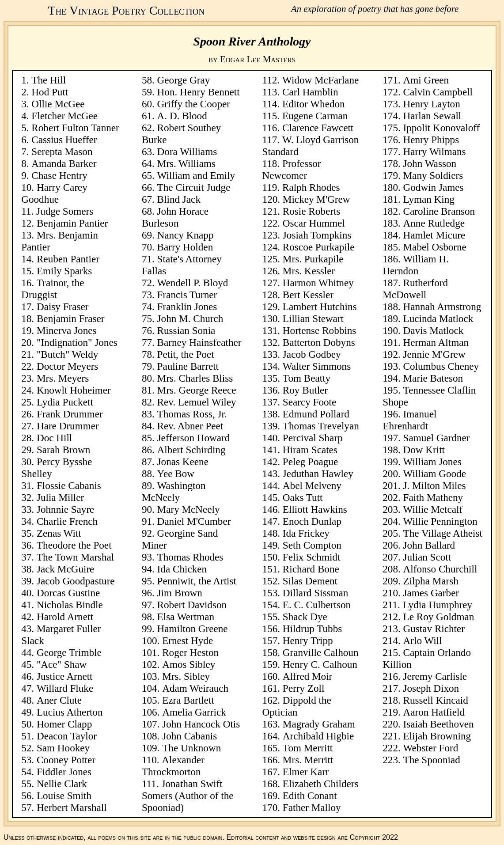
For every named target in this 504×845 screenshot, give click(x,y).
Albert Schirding (191, 450)
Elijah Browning (437, 736)
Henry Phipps (431, 140)
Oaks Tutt (303, 497)
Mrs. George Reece (197, 390)
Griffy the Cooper (194, 104)
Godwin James (434, 187)
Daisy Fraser (63, 307)
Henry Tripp (308, 640)
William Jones (432, 462)
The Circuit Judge (194, 187)
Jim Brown (180, 593)
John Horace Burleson (175, 217)
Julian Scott (427, 557)
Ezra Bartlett (188, 700)
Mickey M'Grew (316, 199)
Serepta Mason (62, 152)
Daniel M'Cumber (194, 521)
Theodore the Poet (74, 545)
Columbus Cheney (441, 366)
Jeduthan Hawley (318, 474)
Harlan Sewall (432, 116)
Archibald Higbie (318, 736)
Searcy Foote (309, 402)
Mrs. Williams (186, 163)
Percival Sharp (313, 438)
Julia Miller (60, 497)
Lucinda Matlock (438, 318)
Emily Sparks (64, 271)
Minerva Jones (67, 330)
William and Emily (196, 175)
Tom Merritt (308, 748)
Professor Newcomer (292, 169)
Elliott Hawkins (315, 509)
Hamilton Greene (193, 629)
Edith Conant (310, 796)
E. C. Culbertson (317, 605)
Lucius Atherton (70, 712)
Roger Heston (190, 652)
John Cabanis (189, 736)
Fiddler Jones (64, 772)
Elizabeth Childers (321, 784)
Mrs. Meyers (63, 378)
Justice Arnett (65, 676)
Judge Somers (65, 211)
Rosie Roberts (311, 211)
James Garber (431, 593)
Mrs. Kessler (309, 271)
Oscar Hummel (314, 223)
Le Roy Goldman (439, 617)
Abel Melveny (312, 485)
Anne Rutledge (434, 223)
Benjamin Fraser (71, 318)
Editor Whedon (314, 104)
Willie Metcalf (433, 509)
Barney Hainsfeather (199, 342)
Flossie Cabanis (69, 485)
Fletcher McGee (64, 116)
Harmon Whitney (318, 283)
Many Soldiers (433, 175)
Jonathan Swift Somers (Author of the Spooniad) (188, 796)
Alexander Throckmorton (173, 766)
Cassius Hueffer (64, 140)
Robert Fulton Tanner (75, 128)
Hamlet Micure (434, 235)
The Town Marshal (75, 557)
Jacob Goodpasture (76, 581)
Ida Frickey (306, 533)
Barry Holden (185, 247)
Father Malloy (312, 807)
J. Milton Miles (435, 485)
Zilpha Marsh (431, 581)
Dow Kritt (424, 450)
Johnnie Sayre (65, 509)
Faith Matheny (433, 497)
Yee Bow (176, 474)
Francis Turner (187, 295)
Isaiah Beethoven (439, 724)
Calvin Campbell (438, 92)
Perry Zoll (303, 688)
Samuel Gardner (437, 438)
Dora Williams (187, 152)
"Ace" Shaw (62, 664)
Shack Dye (305, 617)
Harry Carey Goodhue (54, 193)
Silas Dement (310, 581)
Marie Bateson (433, 378)
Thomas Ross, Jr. (192, 414)
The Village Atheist (443, 533)
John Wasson (430, 163)
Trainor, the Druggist (53, 289)
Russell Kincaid (436, 700)
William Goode (435, 474)
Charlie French (67, 521)
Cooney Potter (66, 760)
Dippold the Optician (297, 706)
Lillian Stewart (313, 318)
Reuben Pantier (68, 259)
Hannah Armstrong (442, 307)
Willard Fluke (65, 688)
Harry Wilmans (435, 152)
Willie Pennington (440, 521)
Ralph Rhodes (311, 187)
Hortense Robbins (319, 330)
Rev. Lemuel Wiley (197, 402)
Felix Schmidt (312, 557)
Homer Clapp (64, 724)
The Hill (49, 80)
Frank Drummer (70, 414)
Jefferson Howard (194, 438)
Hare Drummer (68, 426)
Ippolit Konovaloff (442, 128)
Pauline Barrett (188, 366)
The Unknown (191, 748)
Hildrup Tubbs (312, 629)
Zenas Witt (59, 533)
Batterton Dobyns (319, 342)
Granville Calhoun (321, 652)
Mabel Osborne (435, 247)
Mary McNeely (189, 509)
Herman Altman (436, 342)
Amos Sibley (189, 664)
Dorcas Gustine (68, 593)
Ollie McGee (58, 104)
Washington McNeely (174, 491)
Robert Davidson (192, 605)
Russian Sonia (186, 330)
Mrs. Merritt (308, 760)
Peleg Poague (310, 462)
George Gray (184, 80)
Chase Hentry (59, 175)
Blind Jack (179, 199)
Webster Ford (431, 748)
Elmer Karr (306, 772)
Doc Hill (54, 438)
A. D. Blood (182, 116)
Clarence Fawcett (318, 128)
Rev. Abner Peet (190, 426)
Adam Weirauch (195, 688)
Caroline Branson (439, 211)
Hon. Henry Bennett (199, 92)
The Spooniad (432, 760)
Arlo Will (423, 640)
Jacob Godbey (312, 354)
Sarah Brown (63, 450)
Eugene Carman (315, 116)
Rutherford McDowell (415, 289)
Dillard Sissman (315, 593)
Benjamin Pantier (72, 223)
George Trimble (69, 652)
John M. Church (190, 318)
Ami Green (426, 80)
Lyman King (429, 199)
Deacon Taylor (67, 736)
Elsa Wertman (186, 617)
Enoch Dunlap (312, 521)
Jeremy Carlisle (435, 676)
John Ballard (429, 545)
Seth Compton (312, 545)
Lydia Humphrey (438, 605)
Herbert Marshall (72, 807)
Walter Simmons (317, 366)
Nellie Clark (62, 784)
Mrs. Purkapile (313, 259)
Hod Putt (50, 92)
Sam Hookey (63, 748)
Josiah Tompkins (317, 235)
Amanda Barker (64, 163)
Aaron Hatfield (434, 712)
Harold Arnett (65, 617)
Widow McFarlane (320, 80)
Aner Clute (59, 700)
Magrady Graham (319, 724)
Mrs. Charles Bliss (195, 378)
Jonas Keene (183, 462)
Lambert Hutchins (320, 307)
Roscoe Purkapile (319, 247)
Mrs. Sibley (186, 676)
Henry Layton (432, 104)
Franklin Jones (187, 307)
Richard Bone (311, 569)
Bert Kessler (308, 295)
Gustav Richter (434, 629)
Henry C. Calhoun (320, 664)
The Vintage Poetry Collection (126, 10)
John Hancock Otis (201, 724)
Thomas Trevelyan (321, 426)
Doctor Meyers (67, 366)
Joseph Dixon (431, 688)
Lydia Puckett (65, 402)
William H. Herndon (415, 265)
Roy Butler (305, 390)
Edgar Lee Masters (258, 59)
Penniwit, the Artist (197, 581)
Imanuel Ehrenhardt (409, 420)
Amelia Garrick (194, 712)
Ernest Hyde (188, 640)
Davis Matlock (434, 330)
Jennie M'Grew (434, 354)
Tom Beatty (307, 378)
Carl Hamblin (310, 92)
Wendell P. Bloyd (193, 283)
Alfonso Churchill (440, 569)
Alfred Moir (307, 676)
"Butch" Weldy (67, 354)
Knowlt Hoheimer (74, 390)
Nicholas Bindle (70, 605)
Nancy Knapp (186, 235)
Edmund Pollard (316, 414)
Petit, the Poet (186, 354)
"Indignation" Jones (77, 342)
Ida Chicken (182, 569)
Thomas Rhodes (190, 557)
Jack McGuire (65, 569)
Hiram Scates (310, 450)
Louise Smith (64, 796)
